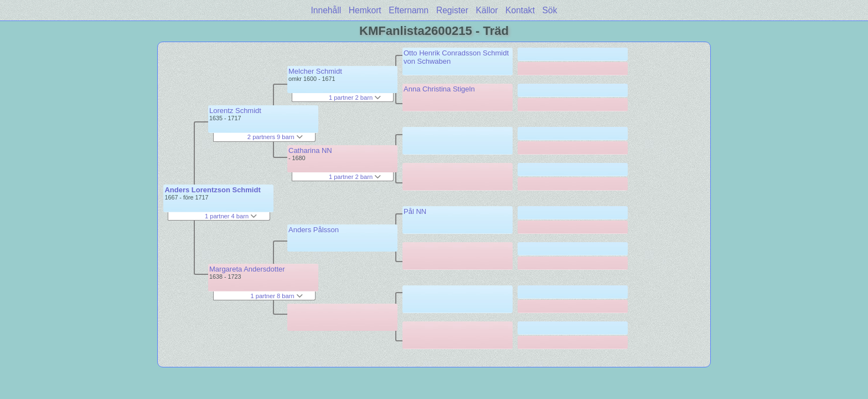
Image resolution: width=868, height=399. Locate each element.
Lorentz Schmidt (235, 111)
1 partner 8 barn (276, 296)
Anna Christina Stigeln (439, 89)
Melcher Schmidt (315, 71)
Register (452, 10)
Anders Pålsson (314, 230)
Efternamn (409, 10)
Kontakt (520, 10)
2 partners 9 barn (275, 137)
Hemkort (365, 10)
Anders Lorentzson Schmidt (212, 190)
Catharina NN (310, 150)
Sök (550, 10)
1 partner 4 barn (231, 216)
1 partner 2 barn (355, 98)
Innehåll (326, 10)
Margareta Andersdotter (247, 269)
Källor (487, 10)
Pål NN (415, 211)
